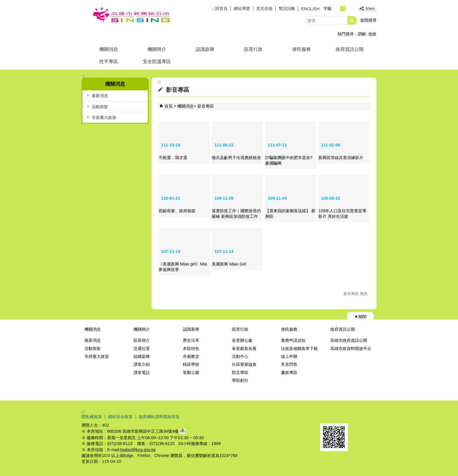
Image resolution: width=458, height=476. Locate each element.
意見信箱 (264, 8)
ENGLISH (310, 9)
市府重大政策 (104, 118)
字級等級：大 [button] (349, 9)
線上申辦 (289, 356)
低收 (372, 34)
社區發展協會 (244, 364)
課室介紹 (142, 364)
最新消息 (100, 96)
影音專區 (206, 106)
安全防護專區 (157, 62)
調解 (362, 34)
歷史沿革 (191, 340)
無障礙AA (355, 416)
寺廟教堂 (191, 356)
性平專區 (109, 62)
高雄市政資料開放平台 (351, 349)
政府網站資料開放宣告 (159, 417)
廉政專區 (289, 372)
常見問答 (289, 364)
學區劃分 (240, 380)
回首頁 (221, 8)
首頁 (169, 106)
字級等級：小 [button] (336, 9)
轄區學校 (191, 364)
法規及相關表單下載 (299, 349)
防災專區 (240, 372)
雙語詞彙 (287, 8)
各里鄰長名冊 (244, 349)
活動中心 (240, 356)
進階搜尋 (368, 20)
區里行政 (253, 49)
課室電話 (142, 372)
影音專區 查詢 (355, 294)
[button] (352, 20)
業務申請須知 (293, 340)
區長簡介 (142, 340)
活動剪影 (100, 107)
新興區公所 (131, 16)
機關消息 (109, 49)
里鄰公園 (191, 372)
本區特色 (191, 349)
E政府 (326, 416)
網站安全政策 (120, 417)
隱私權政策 (92, 417)
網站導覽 (242, 8)
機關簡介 (157, 49)
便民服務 (301, 49)
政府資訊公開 (350, 49)
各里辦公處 (242, 340)
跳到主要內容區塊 (3, 3)
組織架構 (142, 356)
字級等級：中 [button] (343, 9)
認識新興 (205, 49)
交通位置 (142, 349)
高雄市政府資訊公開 (349, 340)
